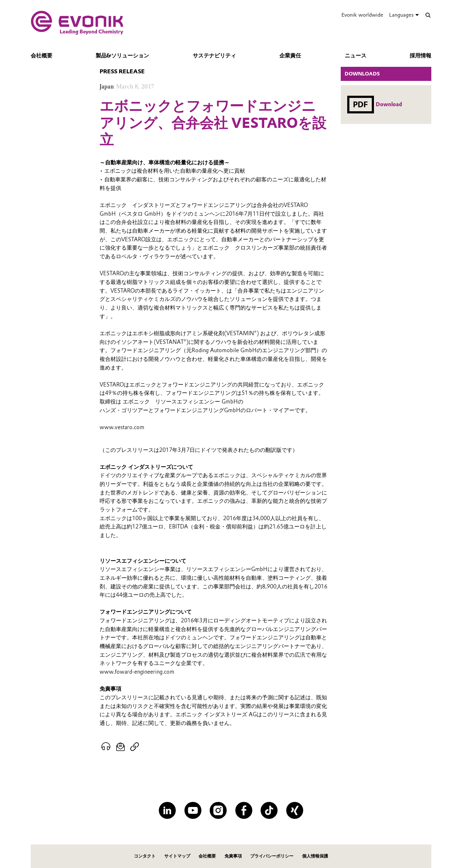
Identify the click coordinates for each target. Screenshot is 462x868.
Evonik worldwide (362, 15)
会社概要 (42, 56)
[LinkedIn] (167, 810)
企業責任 (290, 56)
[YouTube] (193, 810)
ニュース (356, 56)
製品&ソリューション (122, 56)
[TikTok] (269, 810)
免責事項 (233, 856)
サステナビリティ (214, 56)
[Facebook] (244, 810)
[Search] (428, 15)
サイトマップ (177, 856)
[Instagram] (218, 810)
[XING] (295, 810)
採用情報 (420, 56)
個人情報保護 (315, 856)
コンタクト (145, 856)
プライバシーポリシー (272, 856)
